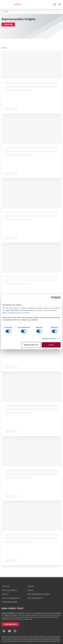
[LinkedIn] (4, 631)
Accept (51, 345)
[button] (8, 24)
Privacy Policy (28, 310)
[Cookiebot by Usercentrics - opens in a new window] (52, 298)
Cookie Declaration (12, 310)
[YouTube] (9, 631)
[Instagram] (15, 631)
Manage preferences (50, 338)
